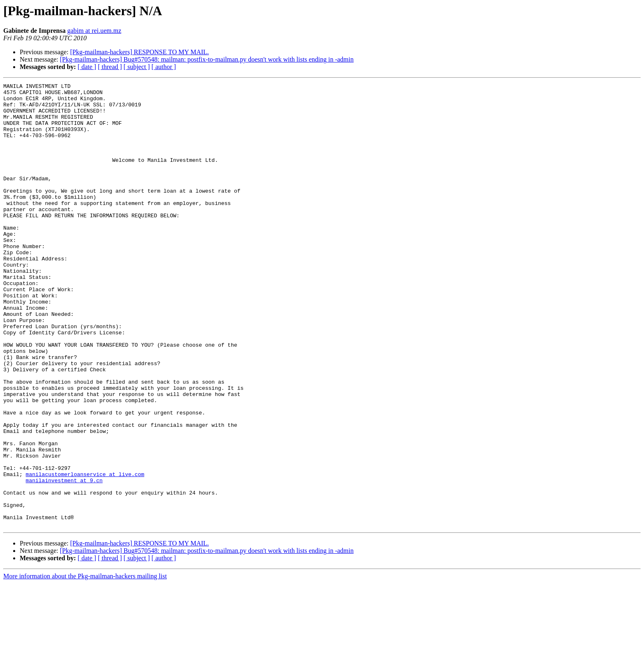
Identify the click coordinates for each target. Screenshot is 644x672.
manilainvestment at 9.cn (64, 560)
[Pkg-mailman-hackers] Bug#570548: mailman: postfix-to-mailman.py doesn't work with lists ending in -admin (207, 59)
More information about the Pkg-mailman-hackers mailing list (85, 665)
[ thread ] (110, 67)
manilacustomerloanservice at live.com (85, 553)
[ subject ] (137, 67)
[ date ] (87, 67)
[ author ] (164, 67)
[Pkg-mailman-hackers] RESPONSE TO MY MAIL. (140, 52)
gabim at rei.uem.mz (94, 31)
